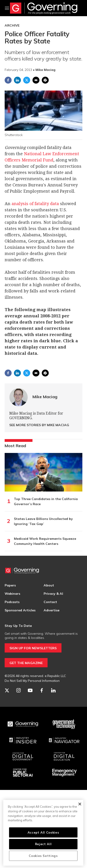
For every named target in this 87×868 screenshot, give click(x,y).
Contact (50, 602)
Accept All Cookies (43, 832)
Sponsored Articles (20, 610)
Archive (12, 25)
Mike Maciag (45, 397)
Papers (10, 585)
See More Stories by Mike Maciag (39, 425)
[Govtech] (64, 724)
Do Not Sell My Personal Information (32, 681)
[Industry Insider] (23, 740)
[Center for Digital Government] (23, 756)
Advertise (52, 610)
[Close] (80, 804)
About (49, 585)
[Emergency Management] (64, 773)
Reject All (43, 844)
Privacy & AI (53, 594)
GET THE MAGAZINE (26, 663)
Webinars (12, 594)
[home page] (44, 8)
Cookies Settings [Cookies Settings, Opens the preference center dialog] (43, 856)
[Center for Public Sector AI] (23, 773)
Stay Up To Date (18, 626)
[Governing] (23, 724)
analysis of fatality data (35, 204)
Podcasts (12, 602)
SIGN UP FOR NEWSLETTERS (33, 648)
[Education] (64, 756)
